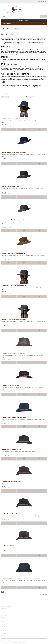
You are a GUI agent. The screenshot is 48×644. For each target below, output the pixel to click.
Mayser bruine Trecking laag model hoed (14, 220)
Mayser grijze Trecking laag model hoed (14, 286)
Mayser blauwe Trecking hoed (11, 119)
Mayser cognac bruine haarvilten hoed (14, 254)
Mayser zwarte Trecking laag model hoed (15, 319)
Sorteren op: (5, 97)
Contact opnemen (5, 614)
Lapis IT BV (24, 642)
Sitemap (3, 617)
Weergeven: (29, 97)
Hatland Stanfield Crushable (10, 546)
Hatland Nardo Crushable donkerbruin (14, 353)
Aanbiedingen (4, 626)
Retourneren (4, 616)
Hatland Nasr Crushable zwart (11, 385)
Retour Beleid (4, 608)
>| (10, 592)
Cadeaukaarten (5, 623)
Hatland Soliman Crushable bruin (12, 482)
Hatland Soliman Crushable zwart (12, 514)
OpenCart (11, 641)
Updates (3, 635)
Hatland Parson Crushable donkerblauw (14, 417)
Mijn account (4, 630)
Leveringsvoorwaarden (6, 605)
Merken (3, 621)
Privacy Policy (4, 610)
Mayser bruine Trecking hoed (11, 186)
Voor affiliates (4, 625)
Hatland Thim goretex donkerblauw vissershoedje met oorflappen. (22, 578)
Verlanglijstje (4, 634)
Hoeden (9, 29)
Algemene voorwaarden (7, 607)
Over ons (3, 603)
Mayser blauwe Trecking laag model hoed (15, 152)
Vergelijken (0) (5, 93)
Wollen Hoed (17, 29)
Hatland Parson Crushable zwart (12, 449)
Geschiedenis (4, 632)
